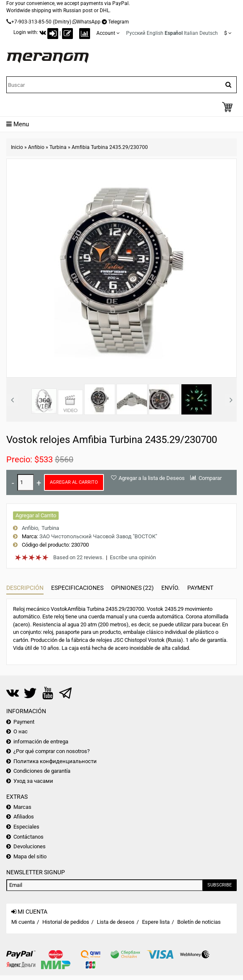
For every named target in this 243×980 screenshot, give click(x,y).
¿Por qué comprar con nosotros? (52, 751)
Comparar (210, 478)
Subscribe (220, 885)
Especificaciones (77, 588)
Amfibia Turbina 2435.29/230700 (110, 147)
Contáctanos (28, 837)
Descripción (25, 588)
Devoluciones (30, 846)
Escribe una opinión (133, 557)
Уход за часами (33, 781)
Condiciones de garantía (42, 771)
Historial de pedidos (66, 922)
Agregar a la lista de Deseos (152, 478)
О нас (21, 731)
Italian (191, 33)
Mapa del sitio (30, 856)
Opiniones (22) (132, 588)
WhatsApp (89, 22)
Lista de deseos (116, 922)
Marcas (22, 807)
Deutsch (209, 33)
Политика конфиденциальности (55, 761)
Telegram (119, 22)
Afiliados (24, 817)
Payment (200, 588)
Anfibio (36, 147)
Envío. (171, 588)
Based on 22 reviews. (78, 557)
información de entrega (41, 742)
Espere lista (156, 922)
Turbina (58, 147)
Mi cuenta (23, 922)
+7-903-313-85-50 (31, 22)
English (155, 33)
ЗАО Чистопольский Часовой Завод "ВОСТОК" (98, 536)
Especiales (26, 827)
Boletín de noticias (199, 922)
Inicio (17, 147)
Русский (136, 33)
